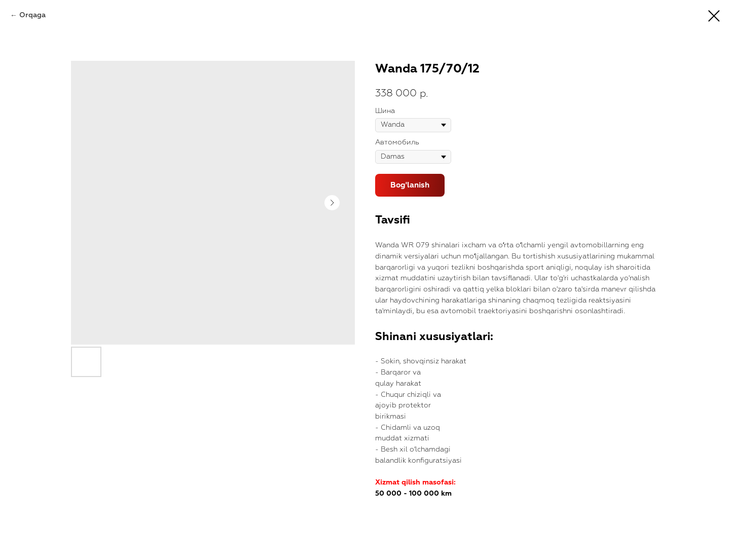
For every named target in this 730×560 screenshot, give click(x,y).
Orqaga (32, 15)
